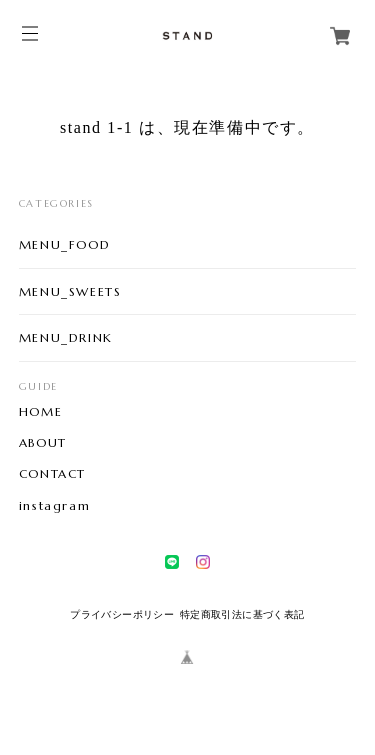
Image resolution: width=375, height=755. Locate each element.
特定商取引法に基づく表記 (242, 614)
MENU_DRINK (66, 337)
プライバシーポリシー (122, 614)
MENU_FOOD (64, 244)
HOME (40, 412)
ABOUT (43, 443)
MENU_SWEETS (70, 291)
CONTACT (52, 474)
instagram (54, 506)
